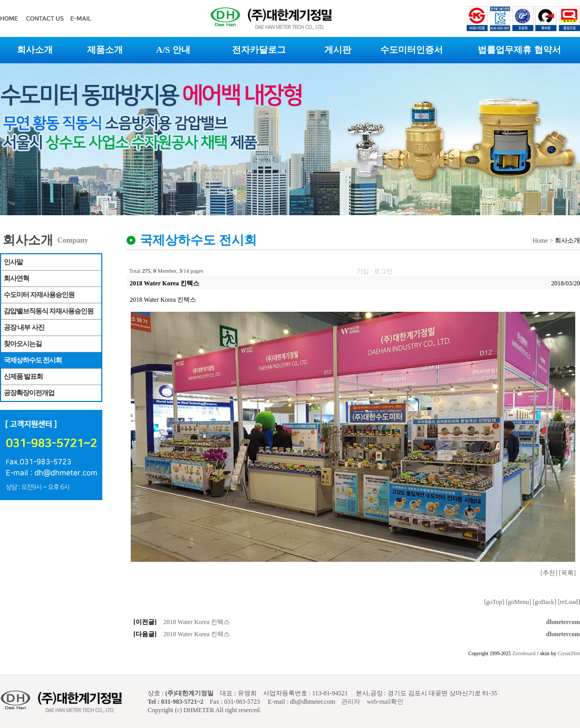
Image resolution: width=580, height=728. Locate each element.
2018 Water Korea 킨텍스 (197, 622)
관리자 (350, 702)
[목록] (567, 573)
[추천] (549, 573)
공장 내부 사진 (24, 327)
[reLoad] (569, 602)
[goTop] (494, 602)
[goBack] (544, 602)
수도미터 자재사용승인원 (39, 295)
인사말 (13, 262)
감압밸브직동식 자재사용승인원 (49, 311)
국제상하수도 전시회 (33, 360)
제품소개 (105, 50)
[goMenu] (518, 602)
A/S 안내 (173, 50)
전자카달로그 (259, 50)
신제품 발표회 (23, 376)
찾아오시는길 (23, 344)
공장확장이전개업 (29, 393)
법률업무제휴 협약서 (519, 50)
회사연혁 (16, 278)
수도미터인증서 (412, 50)
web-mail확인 (385, 702)
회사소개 (35, 50)
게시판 (338, 50)
